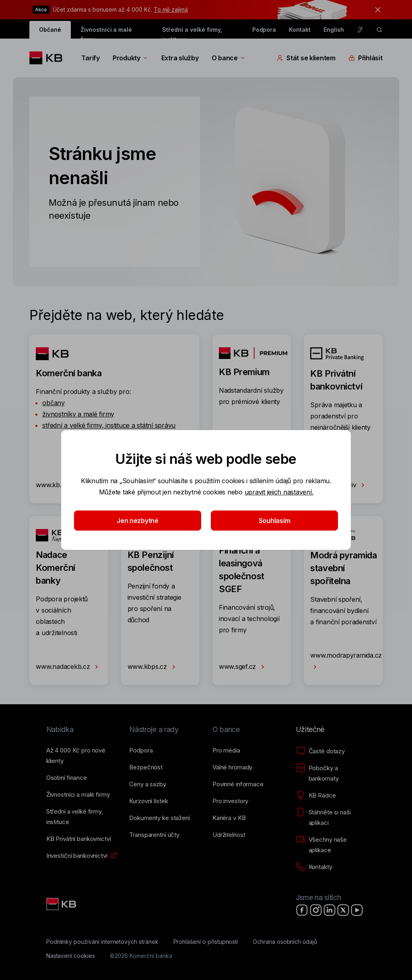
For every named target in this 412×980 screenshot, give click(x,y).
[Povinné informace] (238, 784)
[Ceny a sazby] (147, 784)
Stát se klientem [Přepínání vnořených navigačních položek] (306, 58)
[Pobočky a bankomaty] (331, 773)
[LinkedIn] (330, 910)
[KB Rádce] (316, 795)
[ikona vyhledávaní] (379, 30)
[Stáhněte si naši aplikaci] (331, 818)
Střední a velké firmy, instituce (192, 32)
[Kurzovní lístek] (148, 801)
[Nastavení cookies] (71, 956)
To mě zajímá (171, 9)
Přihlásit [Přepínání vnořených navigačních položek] (366, 58)
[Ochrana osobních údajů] (285, 942)
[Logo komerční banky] (49, 58)
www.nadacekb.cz (69, 667)
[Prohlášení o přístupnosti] (206, 942)
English (334, 30)
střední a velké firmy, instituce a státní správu (109, 425)
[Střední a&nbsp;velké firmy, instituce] (81, 817)
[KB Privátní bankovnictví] (79, 839)
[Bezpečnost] (146, 767)
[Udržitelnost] (229, 835)
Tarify (90, 58)
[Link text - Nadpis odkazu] (62, 904)
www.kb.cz (58, 485)
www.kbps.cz (153, 667)
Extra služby (180, 58)
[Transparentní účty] (154, 835)
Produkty (131, 58)
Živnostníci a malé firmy (106, 32)
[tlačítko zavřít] (376, 10)
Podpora (264, 30)
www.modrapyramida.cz (346, 661)
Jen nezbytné (138, 521)
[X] (343, 910)
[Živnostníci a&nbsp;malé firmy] (78, 795)
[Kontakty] (314, 867)
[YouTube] (357, 910)
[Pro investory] (230, 801)
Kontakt (300, 30)
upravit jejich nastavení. (279, 492)
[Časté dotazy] (320, 751)
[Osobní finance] (67, 778)
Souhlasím (275, 521)
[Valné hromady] (232, 767)
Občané (50, 30)
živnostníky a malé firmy (78, 414)
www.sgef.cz (243, 667)
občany (53, 403)
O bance (229, 58)
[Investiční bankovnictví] (77, 856)
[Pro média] (226, 750)
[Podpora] (141, 750)
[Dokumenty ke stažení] (159, 818)
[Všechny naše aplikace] (331, 845)
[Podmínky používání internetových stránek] (102, 942)
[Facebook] (302, 910)
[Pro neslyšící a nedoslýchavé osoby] (360, 30)
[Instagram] (316, 910)
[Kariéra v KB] (229, 818)
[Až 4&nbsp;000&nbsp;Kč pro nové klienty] (81, 756)
